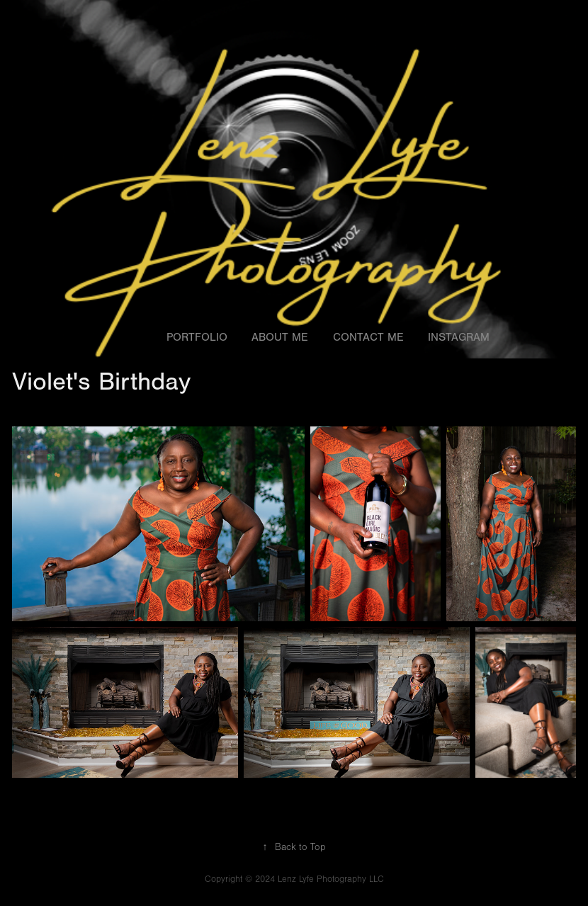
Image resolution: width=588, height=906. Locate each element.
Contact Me (368, 337)
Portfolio (197, 337)
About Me (280, 337)
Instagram (459, 337)
